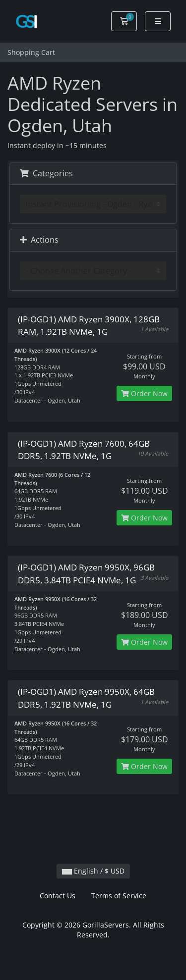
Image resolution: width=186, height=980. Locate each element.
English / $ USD (93, 871)
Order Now (144, 393)
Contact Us (58, 896)
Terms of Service (119, 896)
